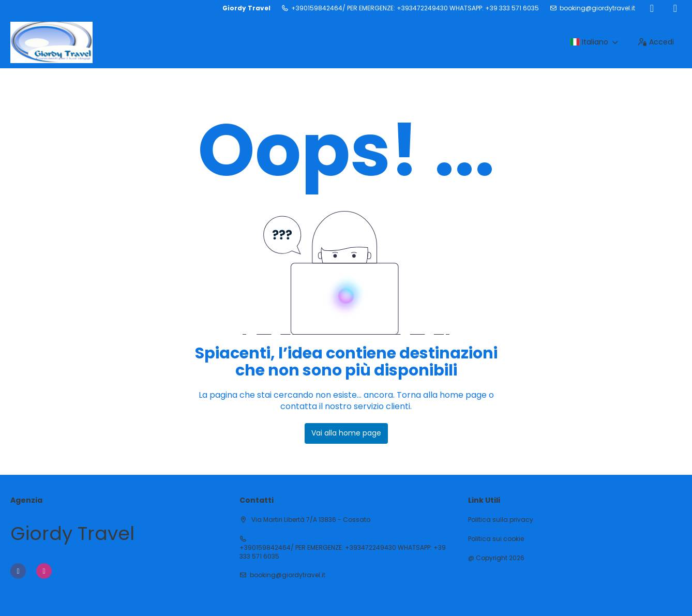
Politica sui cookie (496, 539)
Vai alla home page (346, 433)
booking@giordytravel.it (597, 8)
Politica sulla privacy (501, 520)
